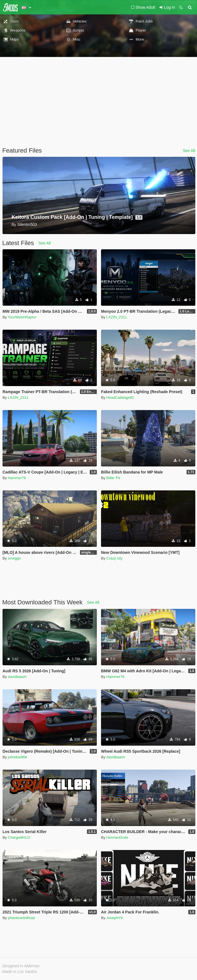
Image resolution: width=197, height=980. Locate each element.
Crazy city (114, 558)
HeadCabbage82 (120, 397)
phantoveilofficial (21, 918)
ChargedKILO (19, 837)
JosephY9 (115, 918)
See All (189, 151)
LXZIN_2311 (117, 317)
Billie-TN (113, 478)
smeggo (14, 558)
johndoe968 (17, 757)
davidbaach (17, 677)
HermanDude (117, 837)
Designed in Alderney (21, 966)
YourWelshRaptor (22, 317)
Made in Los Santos (20, 972)
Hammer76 (17, 478)
